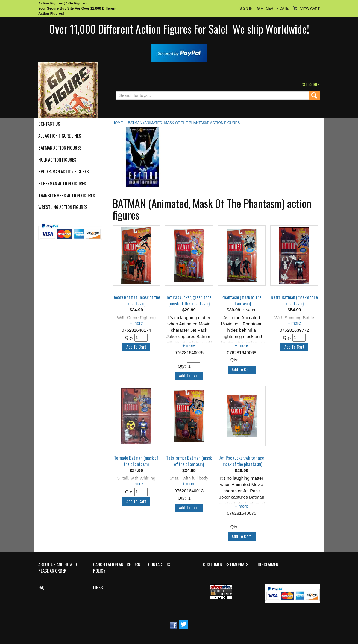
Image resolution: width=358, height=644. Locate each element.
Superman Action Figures (62, 184)
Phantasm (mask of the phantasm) (242, 300)
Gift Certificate (273, 8)
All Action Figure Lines (60, 136)
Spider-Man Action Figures (64, 172)
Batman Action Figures (60, 148)
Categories (311, 85)
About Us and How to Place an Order (58, 568)
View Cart (310, 9)
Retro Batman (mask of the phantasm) (294, 300)
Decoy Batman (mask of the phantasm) (136, 300)
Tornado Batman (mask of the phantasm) (136, 461)
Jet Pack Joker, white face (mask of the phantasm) (242, 461)
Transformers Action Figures (67, 196)
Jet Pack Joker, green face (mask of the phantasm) (189, 300)
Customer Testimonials (226, 564)
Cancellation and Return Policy (117, 568)
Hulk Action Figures (57, 160)
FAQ (41, 587)
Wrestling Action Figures (63, 207)
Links (98, 587)
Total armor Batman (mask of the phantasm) (189, 461)
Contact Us (49, 124)
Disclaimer (268, 564)
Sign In (246, 8)
